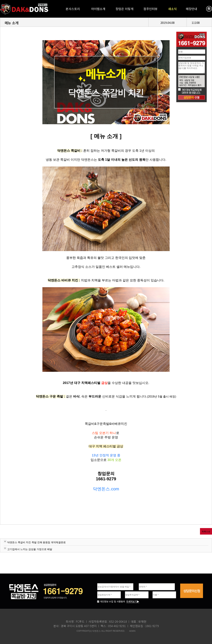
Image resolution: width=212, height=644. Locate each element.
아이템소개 (98, 9)
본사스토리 (73, 9)
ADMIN (132, 631)
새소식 (172, 9)
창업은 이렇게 (124, 9)
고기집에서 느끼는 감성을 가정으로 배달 (30, 549)
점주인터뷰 (151, 9)
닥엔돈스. (102, 489)
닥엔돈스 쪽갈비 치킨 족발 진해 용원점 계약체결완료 (36, 542)
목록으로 (206, 532)
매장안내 (192, 9)
